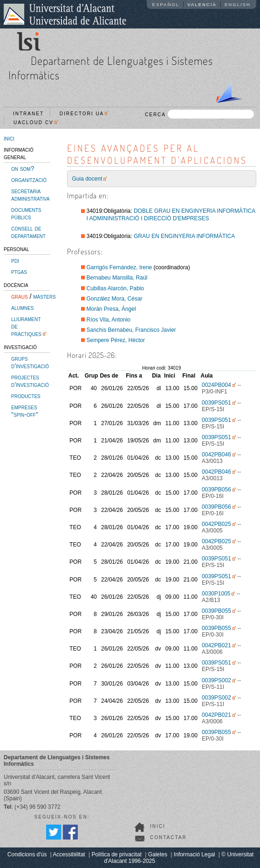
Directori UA (84, 114)
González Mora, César (115, 299)
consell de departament (28, 232)
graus (20, 296)
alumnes (22, 308)
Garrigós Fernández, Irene (120, 267)
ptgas (19, 272)
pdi (15, 260)
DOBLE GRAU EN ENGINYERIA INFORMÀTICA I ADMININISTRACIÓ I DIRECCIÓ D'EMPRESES (171, 215)
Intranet (28, 114)
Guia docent (87, 179)
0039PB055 (216, 611)
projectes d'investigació (30, 381)
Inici (158, 826)
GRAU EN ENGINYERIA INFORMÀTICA (184, 236)
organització (29, 180)
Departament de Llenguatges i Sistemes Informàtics (111, 68)
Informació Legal (195, 854)
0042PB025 (216, 524)
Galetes (158, 854)
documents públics (26, 213)
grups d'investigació (30, 362)
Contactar (168, 837)
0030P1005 (216, 594)
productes (26, 396)
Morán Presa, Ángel (111, 309)
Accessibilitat (69, 854)
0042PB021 (216, 645)
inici (9, 138)
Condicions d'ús (27, 854)
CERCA (199, 114)
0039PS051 (216, 403)
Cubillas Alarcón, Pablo (115, 288)
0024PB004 (216, 385)
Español (166, 4)
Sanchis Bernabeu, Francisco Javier (131, 330)
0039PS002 (216, 680)
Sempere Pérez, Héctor (116, 340)
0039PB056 (216, 490)
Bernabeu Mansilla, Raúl (117, 278)
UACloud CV (36, 122)
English (238, 4)
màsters (44, 296)
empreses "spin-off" (25, 411)
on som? (23, 168)
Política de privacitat (116, 854)
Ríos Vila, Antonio (109, 320)
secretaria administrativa (30, 195)
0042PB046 (216, 455)
